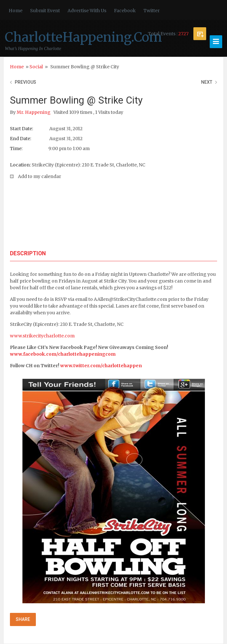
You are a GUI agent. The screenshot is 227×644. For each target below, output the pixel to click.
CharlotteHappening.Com (83, 37)
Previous (25, 82)
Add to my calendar (40, 176)
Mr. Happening (34, 112)
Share (23, 619)
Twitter (152, 11)
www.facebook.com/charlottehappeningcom (63, 354)
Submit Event (45, 11)
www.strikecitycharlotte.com (42, 336)
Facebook (125, 11)
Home (16, 11)
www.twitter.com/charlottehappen (101, 366)
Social (36, 67)
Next (207, 82)
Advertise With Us (87, 11)
